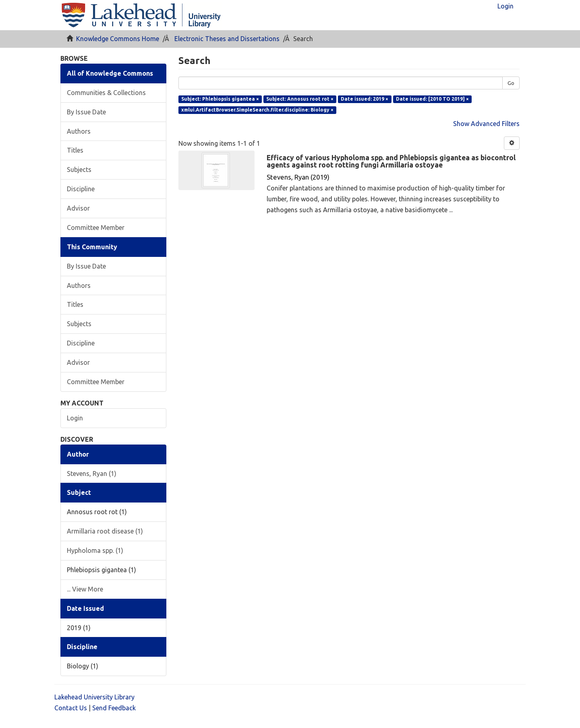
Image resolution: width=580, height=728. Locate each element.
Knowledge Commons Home (118, 39)
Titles (75, 150)
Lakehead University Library (94, 697)
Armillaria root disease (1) (105, 531)
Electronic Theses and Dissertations (227, 39)
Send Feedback (114, 708)
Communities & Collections (106, 93)
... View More (85, 589)
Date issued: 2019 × (365, 99)
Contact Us (71, 708)
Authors (79, 131)
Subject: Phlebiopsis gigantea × (220, 99)
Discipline (81, 189)
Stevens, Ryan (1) (92, 474)
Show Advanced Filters (486, 124)
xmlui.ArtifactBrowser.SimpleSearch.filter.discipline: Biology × (257, 110)
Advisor (78, 208)
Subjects (79, 170)
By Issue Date (86, 112)
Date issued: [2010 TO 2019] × (432, 99)
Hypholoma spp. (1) (95, 550)
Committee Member (96, 227)
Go (511, 83)
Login (75, 418)
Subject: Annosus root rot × (300, 99)
